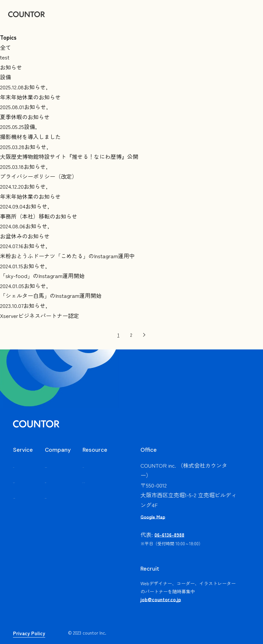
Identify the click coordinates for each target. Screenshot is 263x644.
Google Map (153, 517)
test (5, 57)
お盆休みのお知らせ (25, 236)
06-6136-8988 (169, 535)
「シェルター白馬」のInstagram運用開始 (51, 295)
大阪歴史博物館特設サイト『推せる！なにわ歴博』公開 (69, 156)
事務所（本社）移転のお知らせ (39, 216)
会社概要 (64, 491)
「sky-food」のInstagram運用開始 (42, 276)
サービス (24, 465)
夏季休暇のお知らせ (25, 117)
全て (6, 47)
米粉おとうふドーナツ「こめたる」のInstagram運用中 (67, 256)
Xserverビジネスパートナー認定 (39, 316)
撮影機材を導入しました (30, 137)
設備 (6, 77)
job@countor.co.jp (161, 599)
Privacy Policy (29, 633)
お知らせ (11, 67)
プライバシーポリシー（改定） (39, 176)
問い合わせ (66, 506)
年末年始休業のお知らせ (30, 97)
